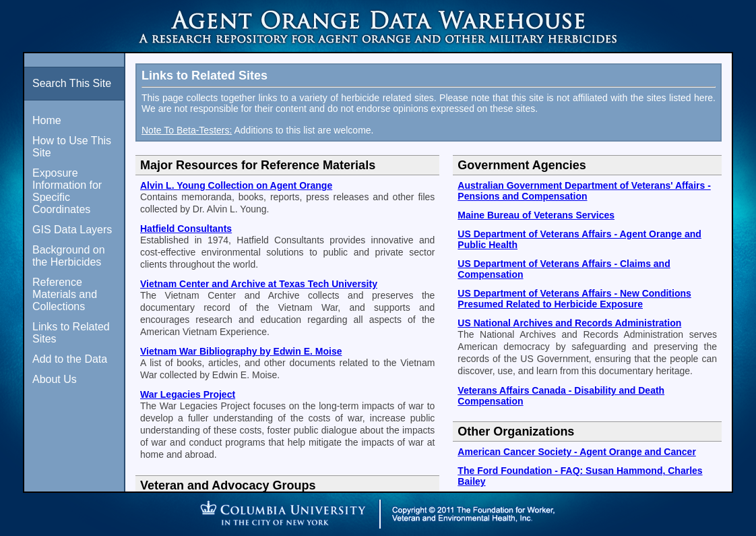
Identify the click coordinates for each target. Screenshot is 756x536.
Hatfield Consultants (186, 229)
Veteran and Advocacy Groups (228, 485)
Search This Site (72, 83)
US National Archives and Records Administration (569, 323)
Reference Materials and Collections (65, 294)
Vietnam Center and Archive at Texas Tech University (259, 284)
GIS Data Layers (72, 230)
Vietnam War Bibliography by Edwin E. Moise (241, 351)
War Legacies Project (188, 394)
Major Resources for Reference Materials (258, 165)
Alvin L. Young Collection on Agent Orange (236, 185)
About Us (55, 379)
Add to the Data (70, 359)
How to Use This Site (72, 147)
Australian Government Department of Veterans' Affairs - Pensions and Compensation (584, 191)
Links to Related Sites (71, 333)
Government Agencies (522, 165)
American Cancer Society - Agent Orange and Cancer (576, 452)
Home (47, 120)
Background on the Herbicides (69, 256)
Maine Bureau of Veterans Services (536, 215)
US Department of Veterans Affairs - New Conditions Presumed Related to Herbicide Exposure (574, 299)
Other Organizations (516, 431)
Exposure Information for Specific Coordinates (67, 191)
